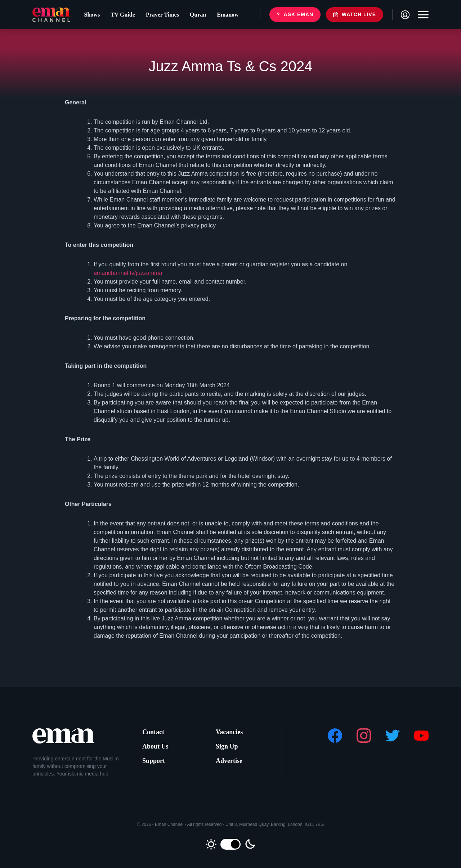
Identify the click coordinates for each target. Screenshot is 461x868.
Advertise (229, 761)
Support (154, 761)
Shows (92, 15)
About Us (155, 746)
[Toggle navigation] (421, 15)
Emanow (228, 15)
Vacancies (229, 732)
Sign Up (227, 746)
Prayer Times (162, 15)
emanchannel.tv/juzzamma (128, 273)
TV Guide (123, 15)
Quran (198, 15)
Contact (153, 732)
